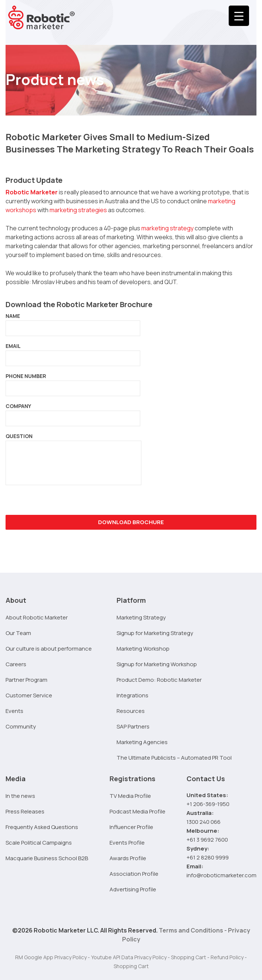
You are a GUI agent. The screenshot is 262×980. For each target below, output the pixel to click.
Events (14, 711)
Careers (16, 664)
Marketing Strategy (141, 617)
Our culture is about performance (49, 649)
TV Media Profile (130, 796)
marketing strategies (78, 210)
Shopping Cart (189, 957)
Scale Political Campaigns (39, 843)
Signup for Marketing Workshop (157, 664)
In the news (20, 796)
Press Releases (25, 811)
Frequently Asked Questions (42, 827)
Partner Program (26, 680)
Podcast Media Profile (137, 811)
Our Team (18, 633)
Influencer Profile (131, 827)
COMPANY (73, 412)
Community (21, 726)
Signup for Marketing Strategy (155, 633)
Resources (131, 711)
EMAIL (73, 352)
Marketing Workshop (143, 649)
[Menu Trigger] (239, 16)
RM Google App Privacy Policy (51, 957)
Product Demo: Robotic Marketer (159, 680)
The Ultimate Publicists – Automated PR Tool (174, 758)
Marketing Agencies (142, 742)
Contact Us (206, 779)
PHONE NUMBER (73, 382)
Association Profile (134, 874)
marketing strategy (167, 228)
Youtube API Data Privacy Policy (129, 957)
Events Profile (127, 843)
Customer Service (29, 695)
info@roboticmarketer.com (221, 875)
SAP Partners (133, 726)
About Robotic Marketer (37, 617)
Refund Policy (227, 957)
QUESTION (73, 461)
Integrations (132, 695)
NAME (73, 322)
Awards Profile (128, 858)
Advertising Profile (133, 889)
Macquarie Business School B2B (47, 858)
